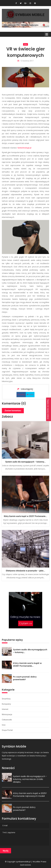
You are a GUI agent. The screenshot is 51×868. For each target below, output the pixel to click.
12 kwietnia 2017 (26, 61)
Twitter (30, 395)
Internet (5, 709)
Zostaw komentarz (13, 411)
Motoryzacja (7, 714)
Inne (25, 44)
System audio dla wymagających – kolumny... (25, 462)
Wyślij (6, 851)
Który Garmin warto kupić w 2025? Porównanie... (25, 516)
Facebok (21, 395)
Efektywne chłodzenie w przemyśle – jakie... (25, 571)
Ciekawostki (7, 720)
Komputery (6, 704)
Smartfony (6, 699)
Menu (47, 34)
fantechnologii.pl (24, 148)
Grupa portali (7, 730)
